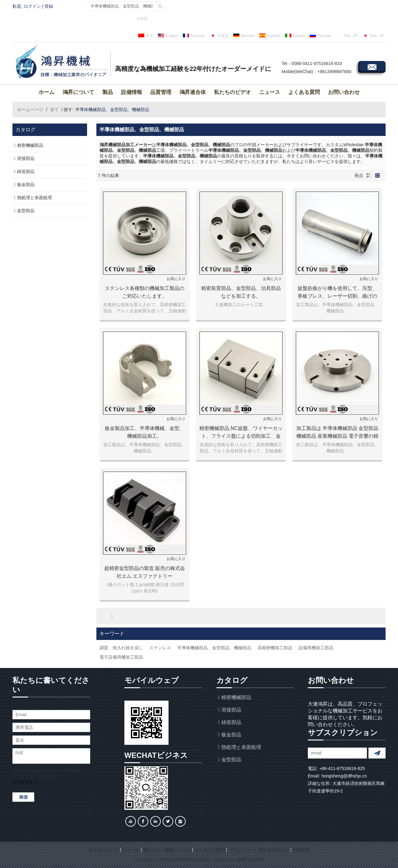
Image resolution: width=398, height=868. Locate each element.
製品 (108, 92)
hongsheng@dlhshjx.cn (344, 776)
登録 (49, 6)
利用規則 (301, 850)
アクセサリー (25, 782)
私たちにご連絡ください (167, 850)
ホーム (46, 92)
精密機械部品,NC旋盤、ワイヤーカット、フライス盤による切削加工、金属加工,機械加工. (241, 433)
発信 (23, 797)
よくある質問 (304, 92)
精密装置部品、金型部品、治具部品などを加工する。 (241, 292)
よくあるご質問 (210, 850)
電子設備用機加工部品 (121, 657)
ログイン (32, 6)
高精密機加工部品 (275, 648)
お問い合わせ (344, 92)
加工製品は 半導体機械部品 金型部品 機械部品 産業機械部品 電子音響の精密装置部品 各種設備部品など (338, 433)
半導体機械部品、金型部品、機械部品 (214, 648)
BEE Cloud (250, 859)
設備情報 (132, 92)
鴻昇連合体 (193, 92)
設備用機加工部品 (316, 648)
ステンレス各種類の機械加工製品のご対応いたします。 (145, 292)
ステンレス (160, 648)
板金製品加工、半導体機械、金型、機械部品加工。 (145, 432)
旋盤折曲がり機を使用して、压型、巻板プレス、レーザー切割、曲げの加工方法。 (337, 293)
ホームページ (30, 110)
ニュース (270, 92)
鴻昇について (78, 92)
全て (54, 110)
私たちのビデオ (232, 92)
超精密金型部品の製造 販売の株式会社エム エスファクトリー (145, 572)
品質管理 (161, 92)
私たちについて (104, 850)
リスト (369, 175)
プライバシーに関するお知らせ (259, 850)
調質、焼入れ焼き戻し (121, 648)
